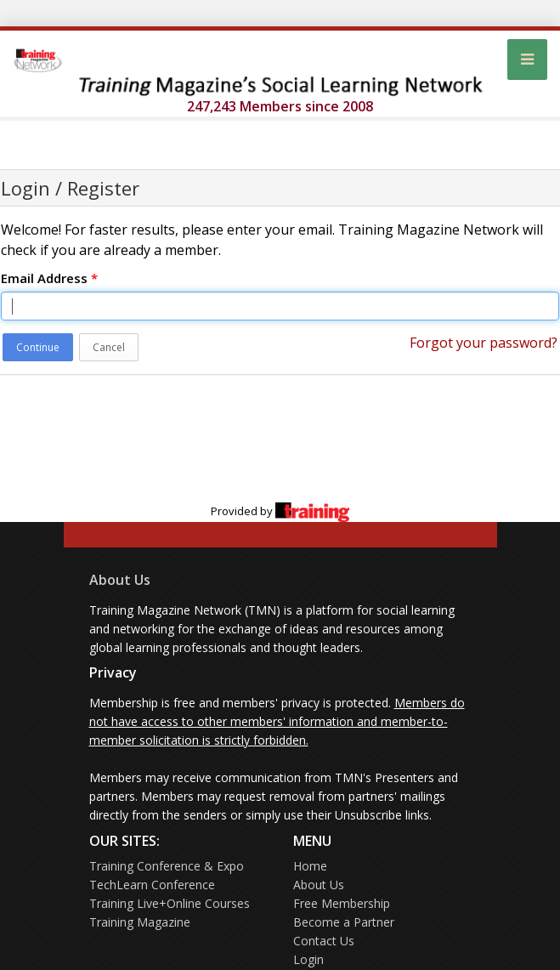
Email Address (49, 278)
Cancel (109, 347)
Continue (38, 347)
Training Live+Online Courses (170, 903)
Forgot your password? (484, 343)
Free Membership (342, 903)
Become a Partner (344, 922)
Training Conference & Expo (167, 866)
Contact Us (324, 941)
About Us (120, 580)
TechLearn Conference (152, 885)
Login (308, 959)
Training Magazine (140, 922)
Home (310, 866)
